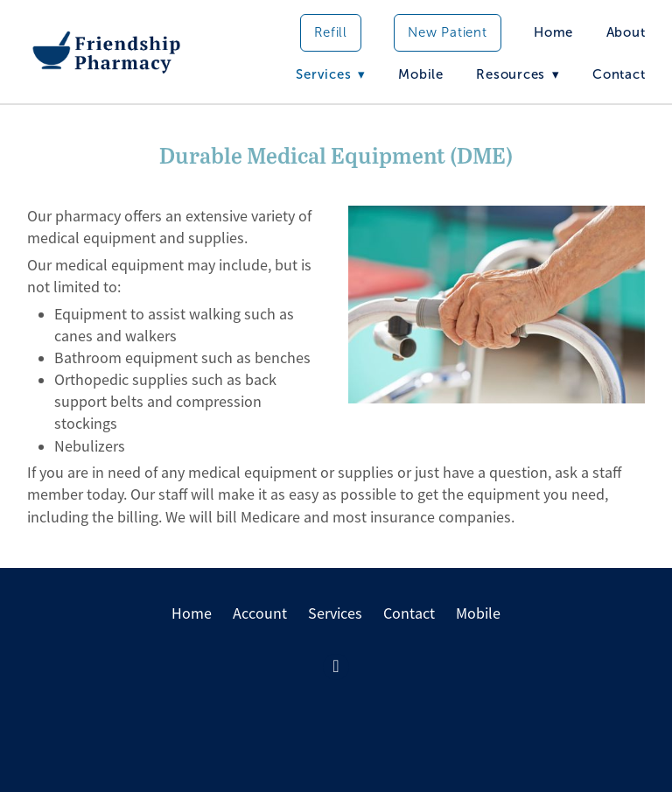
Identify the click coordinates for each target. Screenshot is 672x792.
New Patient (447, 32)
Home (553, 32)
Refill (331, 32)
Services (335, 613)
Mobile (421, 74)
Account (260, 613)
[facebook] (336, 667)
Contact (619, 74)
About (626, 32)
